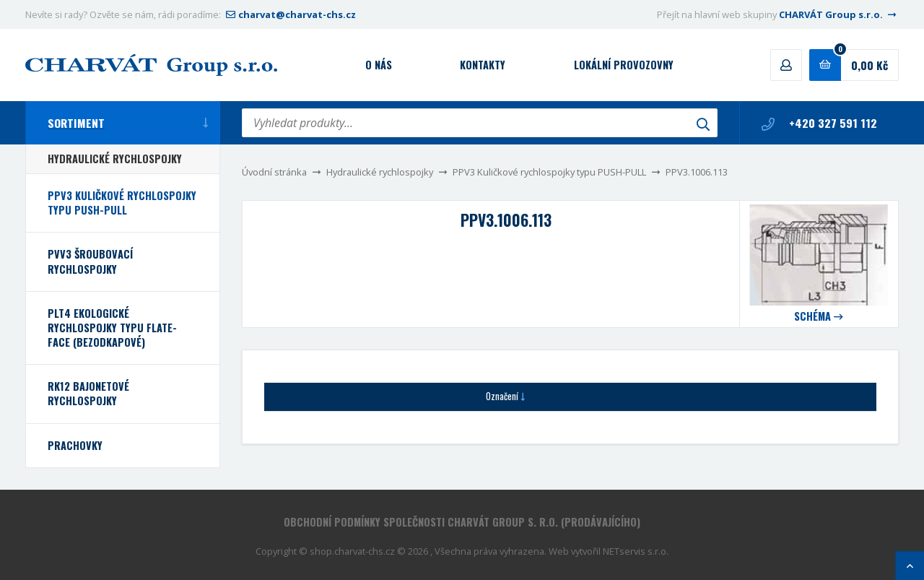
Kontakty (483, 65)
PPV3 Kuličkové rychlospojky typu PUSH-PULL (549, 172)
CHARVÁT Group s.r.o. (839, 14)
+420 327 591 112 (819, 123)
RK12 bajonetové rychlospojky (88, 393)
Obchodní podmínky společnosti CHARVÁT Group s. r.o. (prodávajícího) (462, 522)
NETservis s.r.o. (636, 551)
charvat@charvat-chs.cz (289, 14)
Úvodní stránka (274, 172)
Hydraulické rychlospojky (380, 172)
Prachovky (75, 445)
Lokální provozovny (624, 65)
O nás (379, 65)
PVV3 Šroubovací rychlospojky (90, 261)
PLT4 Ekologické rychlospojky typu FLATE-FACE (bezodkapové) (112, 328)
